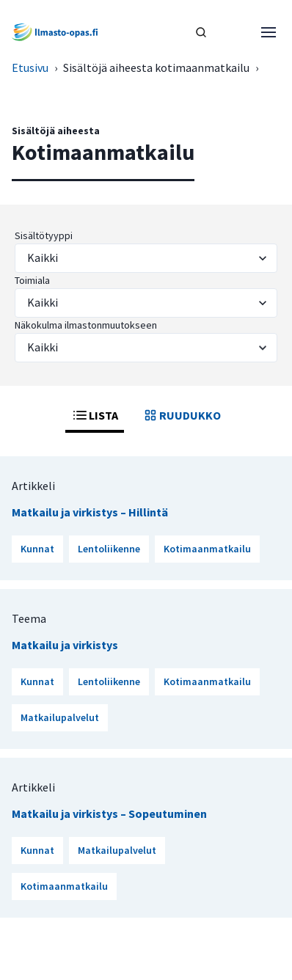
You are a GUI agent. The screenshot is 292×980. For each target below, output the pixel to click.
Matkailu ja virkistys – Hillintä (90, 512)
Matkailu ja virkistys (65, 645)
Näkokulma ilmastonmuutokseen (86, 325)
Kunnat (37, 549)
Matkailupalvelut (60, 717)
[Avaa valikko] (269, 32)
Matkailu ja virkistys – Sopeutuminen (109, 813)
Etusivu (30, 67)
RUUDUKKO (181, 415)
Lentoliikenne (109, 549)
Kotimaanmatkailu (207, 549)
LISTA (95, 415)
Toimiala (32, 280)
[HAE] (201, 32)
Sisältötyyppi (44, 235)
